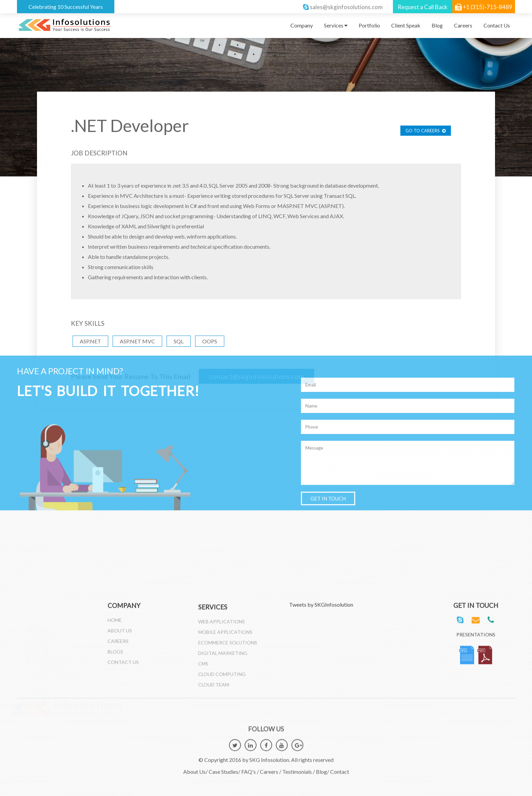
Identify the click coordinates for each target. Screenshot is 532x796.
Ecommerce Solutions (228, 646)
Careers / (271, 768)
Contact (340, 768)
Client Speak (406, 25)
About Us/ (195, 768)
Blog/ (322, 768)
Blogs (115, 648)
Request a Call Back (423, 7)
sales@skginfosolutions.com (346, 7)
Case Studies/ (224, 768)
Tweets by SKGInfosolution (321, 604)
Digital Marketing (223, 656)
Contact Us (497, 25)
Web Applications (222, 625)
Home (115, 616)
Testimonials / (299, 768)
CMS (203, 667)
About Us (120, 627)
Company (302, 25)
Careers (463, 25)
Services (336, 25)
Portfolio (369, 25)
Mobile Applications (225, 635)
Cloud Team (214, 688)
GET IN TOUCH (328, 158)
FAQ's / (250, 768)
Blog (437, 25)
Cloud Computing (222, 677)
